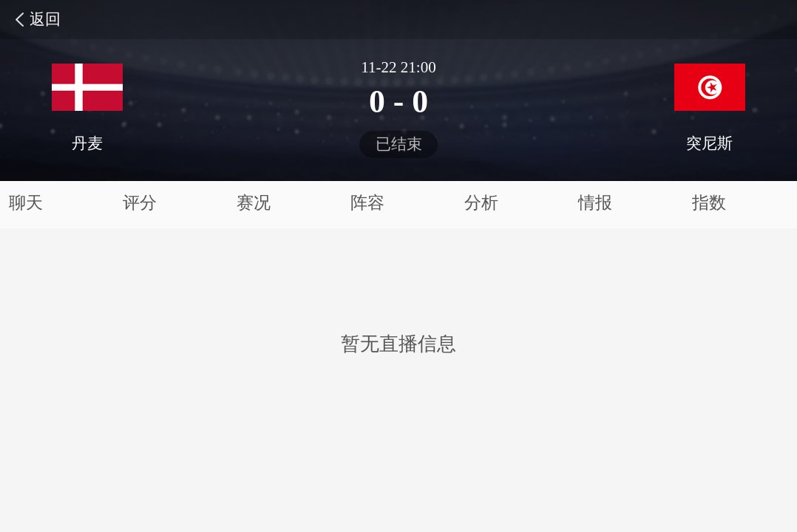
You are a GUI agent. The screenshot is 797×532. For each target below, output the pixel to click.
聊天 (26, 203)
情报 (595, 203)
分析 (481, 203)
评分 (140, 203)
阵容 (367, 203)
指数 (709, 203)
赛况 (254, 203)
